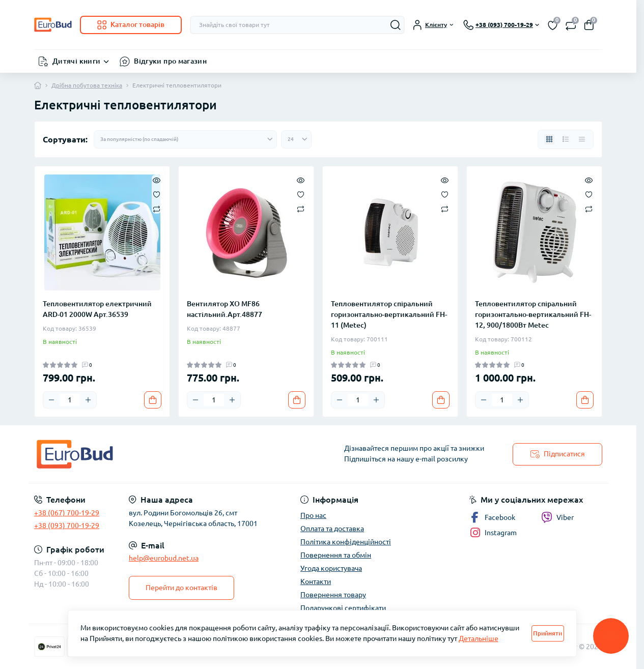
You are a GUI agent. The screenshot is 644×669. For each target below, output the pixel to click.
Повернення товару (333, 595)
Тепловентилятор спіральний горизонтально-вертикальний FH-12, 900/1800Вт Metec (533, 314)
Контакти (316, 581)
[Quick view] (157, 180)
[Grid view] (549, 139)
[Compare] (157, 208)
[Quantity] (70, 400)
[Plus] (88, 400)
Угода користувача (331, 568)
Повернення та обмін (336, 555)
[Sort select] (185, 139)
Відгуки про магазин (170, 61)
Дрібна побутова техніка (87, 85)
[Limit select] (296, 139)
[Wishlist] (157, 194)
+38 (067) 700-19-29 (67, 513)
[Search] (396, 25)
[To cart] (153, 400)
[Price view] (582, 139)
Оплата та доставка (332, 529)
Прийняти (548, 633)
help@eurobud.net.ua (164, 558)
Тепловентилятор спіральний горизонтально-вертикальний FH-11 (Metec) (389, 314)
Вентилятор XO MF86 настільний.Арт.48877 (225, 309)
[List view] (566, 139)
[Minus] (51, 400)
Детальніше (479, 638)
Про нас (313, 515)
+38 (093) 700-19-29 (67, 526)
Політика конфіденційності (346, 542)
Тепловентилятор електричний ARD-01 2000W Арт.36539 (97, 309)
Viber (557, 517)
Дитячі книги (76, 61)
